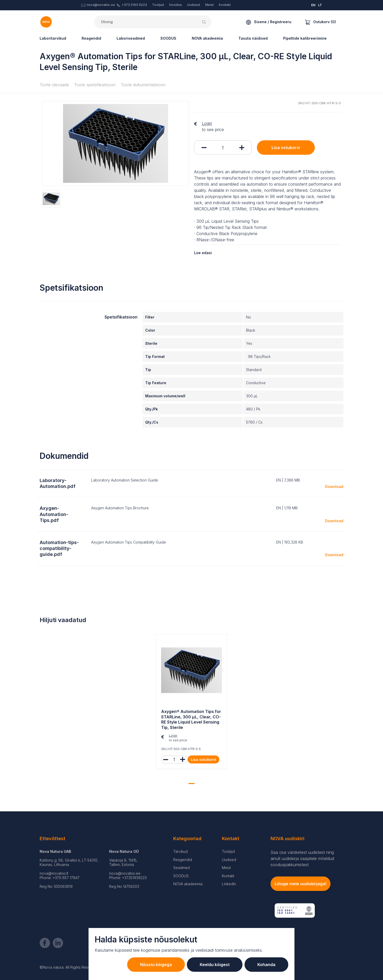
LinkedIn (229, 884)
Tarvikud (180, 851)
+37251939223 (134, 878)
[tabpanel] (191, 703)
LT (320, 5)
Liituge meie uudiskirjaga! (301, 884)
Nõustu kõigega (156, 965)
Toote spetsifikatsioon (95, 85)
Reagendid (91, 38)
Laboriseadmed (131, 38)
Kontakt (225, 5)
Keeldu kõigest (215, 965)
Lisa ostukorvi (286, 148)
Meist (209, 5)
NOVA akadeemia (207, 38)
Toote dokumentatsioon (143, 85)
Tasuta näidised (253, 38)
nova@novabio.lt (54, 873)
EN (313, 5)
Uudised (194, 5)
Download (334, 487)
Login (207, 123)
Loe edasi (203, 253)
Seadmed (181, 868)
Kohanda (266, 965)
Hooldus (176, 5)
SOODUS (168, 38)
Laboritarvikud (53, 38)
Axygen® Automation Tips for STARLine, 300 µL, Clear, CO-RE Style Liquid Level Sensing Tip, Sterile (191, 719)
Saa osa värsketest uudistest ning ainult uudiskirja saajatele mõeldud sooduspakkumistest (302, 858)
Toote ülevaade (54, 85)
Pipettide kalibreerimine (305, 38)
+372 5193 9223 (134, 5)
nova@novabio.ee (101, 5)
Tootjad (158, 5)
